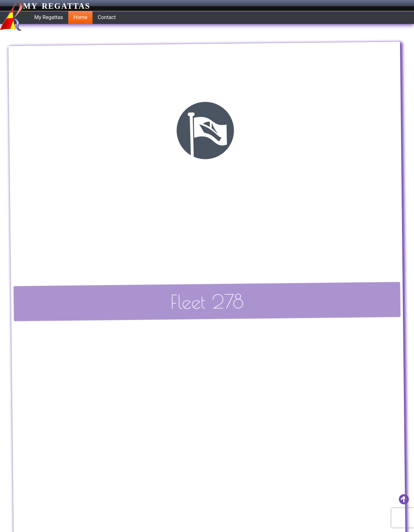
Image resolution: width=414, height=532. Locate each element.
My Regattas (45, 6)
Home (80, 17)
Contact (107, 17)
